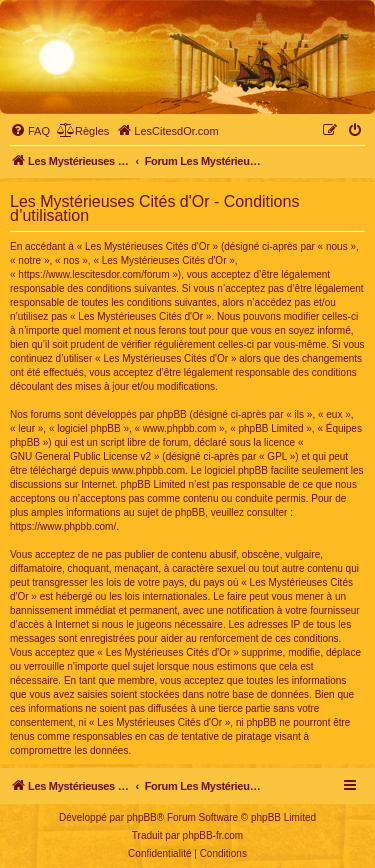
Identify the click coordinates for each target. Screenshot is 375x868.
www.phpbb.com (148, 470)
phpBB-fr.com (213, 835)
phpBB (142, 817)
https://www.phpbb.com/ (63, 526)
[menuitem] (30, 131)
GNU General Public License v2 (80, 456)
